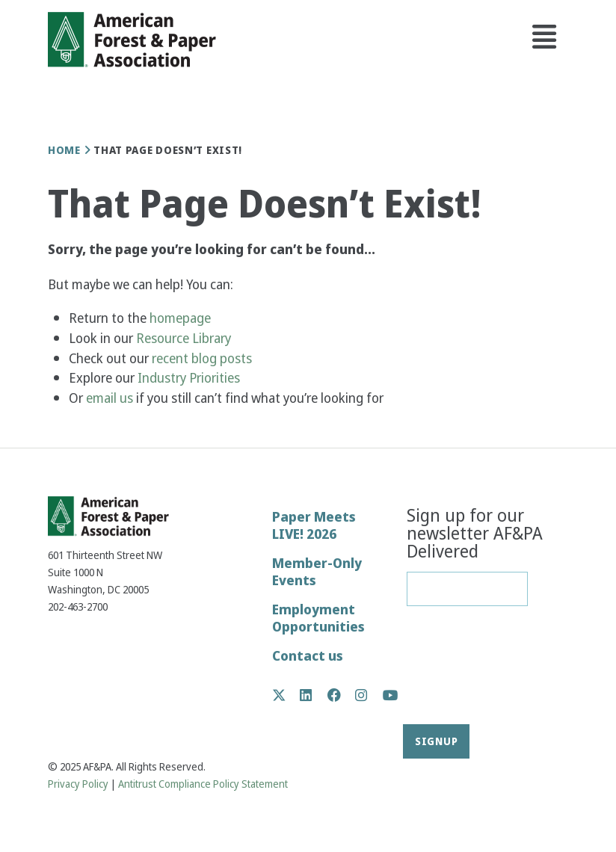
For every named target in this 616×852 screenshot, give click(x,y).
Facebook (342, 695)
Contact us (308, 656)
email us (110, 398)
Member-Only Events (317, 572)
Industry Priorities (190, 378)
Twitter (287, 695)
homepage (180, 318)
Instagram (369, 695)
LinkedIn (314, 695)
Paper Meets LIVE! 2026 (314, 525)
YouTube (391, 696)
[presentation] (468, 670)
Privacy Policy (78, 784)
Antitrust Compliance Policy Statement (203, 784)
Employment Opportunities (318, 618)
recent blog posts (203, 358)
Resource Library (185, 338)
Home (64, 150)
